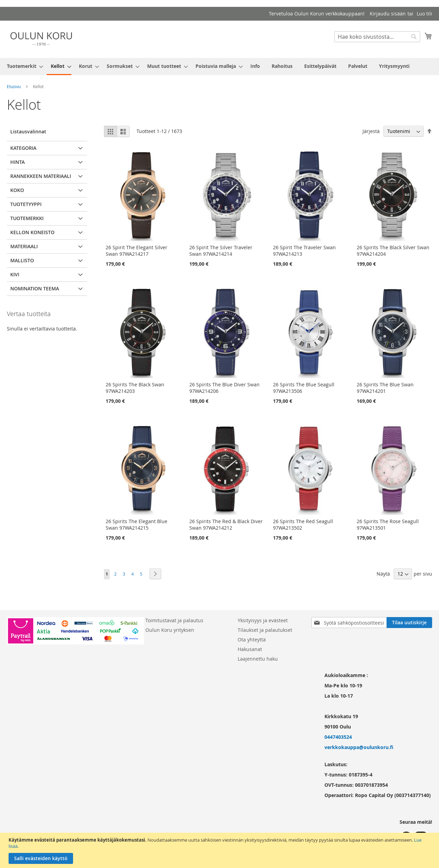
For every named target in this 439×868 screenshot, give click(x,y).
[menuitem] (23, 66)
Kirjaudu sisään (388, 14)
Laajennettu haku (258, 659)
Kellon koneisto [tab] (32, 232)
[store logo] (41, 39)
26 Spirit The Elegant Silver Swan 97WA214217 (137, 251)
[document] (220, 850)
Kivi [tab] (15, 274)
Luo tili (424, 14)
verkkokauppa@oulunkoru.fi (359, 747)
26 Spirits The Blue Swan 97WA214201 (385, 388)
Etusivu (14, 86)
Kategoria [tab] (23, 148)
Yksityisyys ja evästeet (263, 620)
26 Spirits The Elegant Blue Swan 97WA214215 (137, 525)
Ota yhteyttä (252, 640)
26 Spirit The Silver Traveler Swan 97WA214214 (221, 251)
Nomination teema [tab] (35, 288)
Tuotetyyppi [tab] (26, 204)
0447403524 (338, 737)
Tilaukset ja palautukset (265, 630)
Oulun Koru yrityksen (170, 630)
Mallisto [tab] (22, 260)
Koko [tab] (17, 190)
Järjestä (371, 131)
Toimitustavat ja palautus (174, 620)
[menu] (219, 67)
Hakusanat (250, 649)
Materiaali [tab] (24, 246)
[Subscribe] (409, 623)
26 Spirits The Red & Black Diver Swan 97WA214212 (226, 525)
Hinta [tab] (17, 162)
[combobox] (377, 37)
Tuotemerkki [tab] (27, 218)
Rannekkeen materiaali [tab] (41, 176)
